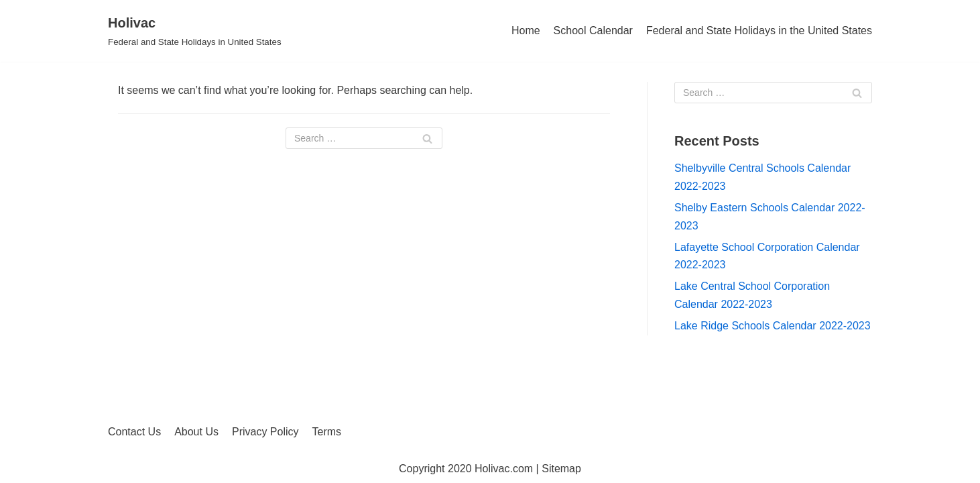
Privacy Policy (265, 432)
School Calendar (593, 31)
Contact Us (134, 432)
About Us (196, 432)
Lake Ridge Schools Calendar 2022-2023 (773, 326)
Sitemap (561, 469)
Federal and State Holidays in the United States (759, 31)
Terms (327, 432)
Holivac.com (504, 469)
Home (526, 31)
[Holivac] (195, 31)
